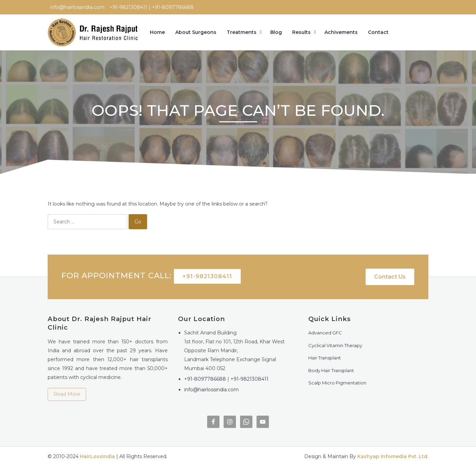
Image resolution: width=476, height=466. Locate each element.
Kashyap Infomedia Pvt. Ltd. (393, 456)
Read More (67, 394)
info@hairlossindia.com (211, 390)
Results (301, 32)
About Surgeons (196, 32)
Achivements (341, 32)
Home (157, 32)
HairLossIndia (97, 456)
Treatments (242, 32)
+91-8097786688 (205, 379)
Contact (378, 32)
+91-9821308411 (207, 276)
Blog (276, 32)
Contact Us (390, 277)
